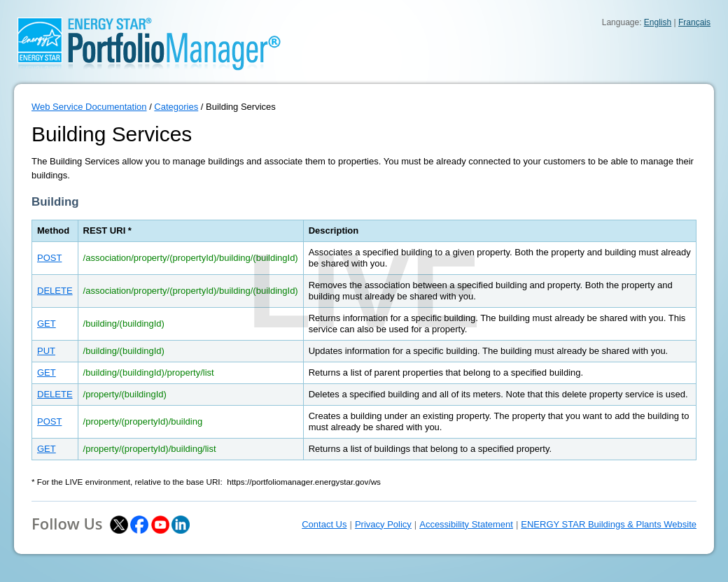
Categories (176, 107)
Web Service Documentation (89, 107)
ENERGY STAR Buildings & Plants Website (609, 524)
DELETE (55, 291)
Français (694, 22)
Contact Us (324, 524)
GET (47, 324)
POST (49, 258)
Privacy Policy (383, 524)
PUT (46, 351)
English (658, 22)
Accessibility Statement (466, 524)
